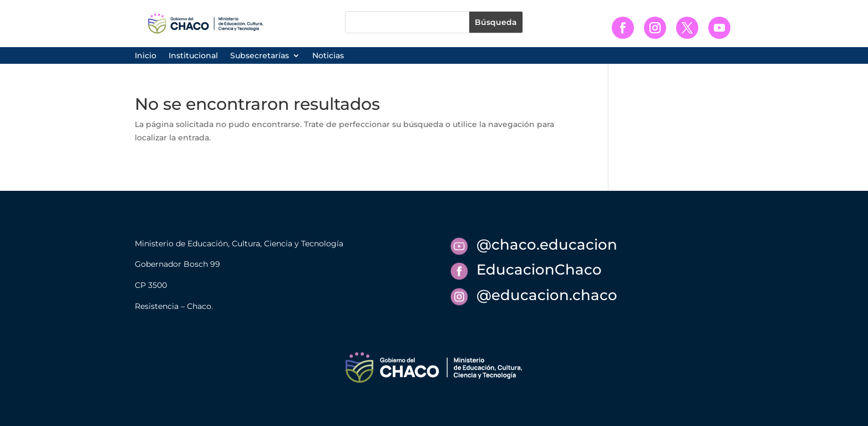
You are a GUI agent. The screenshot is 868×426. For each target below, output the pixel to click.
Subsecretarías (260, 56)
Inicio (146, 56)
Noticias (328, 56)
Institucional (193, 56)
